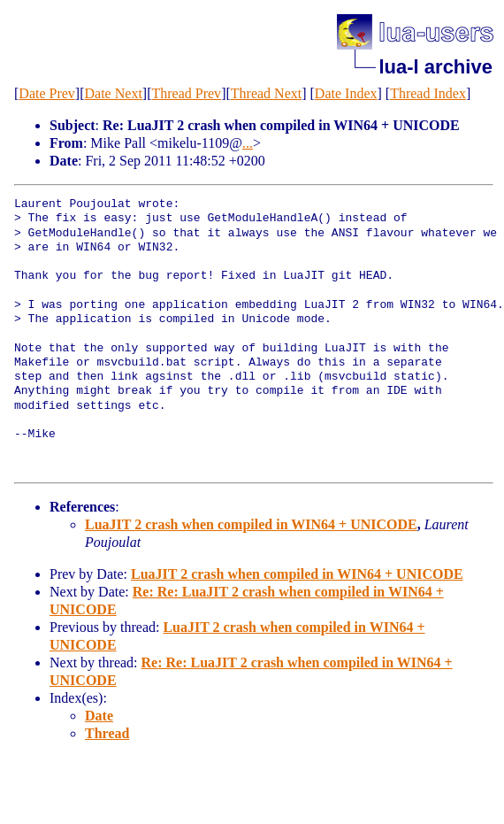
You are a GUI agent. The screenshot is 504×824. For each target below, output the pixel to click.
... (248, 143)
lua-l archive (436, 67)
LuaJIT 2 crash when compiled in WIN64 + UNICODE (251, 524)
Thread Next (266, 93)
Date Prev (47, 93)
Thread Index (428, 93)
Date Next (114, 93)
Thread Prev (186, 93)
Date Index (346, 93)
